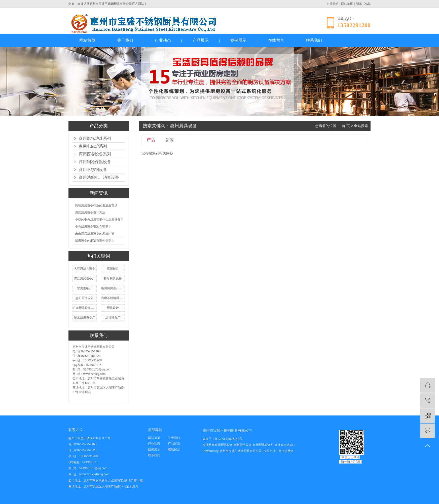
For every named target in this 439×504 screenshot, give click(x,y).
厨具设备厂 (113, 318)
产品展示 (201, 40)
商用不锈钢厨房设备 (113, 298)
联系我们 (314, 40)
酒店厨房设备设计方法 (90, 213)
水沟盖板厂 (85, 288)
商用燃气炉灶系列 (95, 138)
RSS (359, 4)
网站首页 (87, 40)
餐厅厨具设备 (113, 278)
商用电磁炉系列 (93, 146)
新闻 (170, 140)
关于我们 (125, 40)
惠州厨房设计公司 (113, 288)
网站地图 (347, 4)
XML (367, 4)
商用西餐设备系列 (95, 154)
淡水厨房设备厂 (85, 318)
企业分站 (333, 4)
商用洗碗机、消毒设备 (99, 177)
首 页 (346, 126)
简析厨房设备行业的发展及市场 (96, 205)
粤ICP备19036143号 (228, 439)
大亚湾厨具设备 (85, 269)
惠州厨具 (113, 269)
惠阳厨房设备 (85, 298)
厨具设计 (113, 308)
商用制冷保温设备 (95, 162)
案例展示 (238, 40)
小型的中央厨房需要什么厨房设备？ (99, 220)
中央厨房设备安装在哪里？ (93, 227)
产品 (151, 140)
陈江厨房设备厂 (85, 278)
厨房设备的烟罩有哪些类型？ (95, 241)
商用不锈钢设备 (93, 170)
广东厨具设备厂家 (85, 308)
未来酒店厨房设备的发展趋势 (95, 234)
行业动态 (163, 40)
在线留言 (276, 40)
